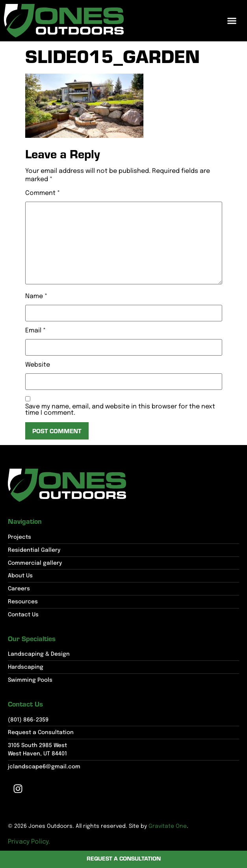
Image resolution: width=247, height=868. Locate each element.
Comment (43, 193)
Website (38, 365)
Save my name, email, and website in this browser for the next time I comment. (120, 410)
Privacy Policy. (29, 842)
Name (36, 297)
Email (35, 331)
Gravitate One (168, 826)
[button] (232, 21)
